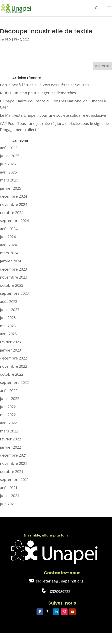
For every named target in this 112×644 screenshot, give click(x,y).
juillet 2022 (10, 399)
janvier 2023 (11, 350)
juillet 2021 (10, 496)
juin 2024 (8, 237)
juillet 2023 (10, 310)
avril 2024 (8, 245)
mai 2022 (8, 415)
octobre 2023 (12, 285)
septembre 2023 (14, 293)
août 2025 (9, 148)
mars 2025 (9, 180)
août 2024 (9, 229)
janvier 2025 (11, 188)
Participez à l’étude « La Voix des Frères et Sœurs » (45, 85)
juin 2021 (8, 504)
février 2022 (10, 439)
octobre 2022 (12, 374)
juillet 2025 (10, 156)
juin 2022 (8, 407)
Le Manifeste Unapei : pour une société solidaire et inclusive (53, 115)
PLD (8, 39)
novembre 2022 (14, 366)
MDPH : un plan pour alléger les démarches (38, 93)
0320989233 (56, 591)
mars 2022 (9, 431)
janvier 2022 (11, 447)
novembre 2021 (14, 463)
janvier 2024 (11, 261)
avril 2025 (8, 172)
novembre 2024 (14, 204)
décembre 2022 (13, 358)
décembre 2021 (13, 455)
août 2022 (9, 391)
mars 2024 (9, 253)
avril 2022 (8, 423)
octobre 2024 (12, 213)
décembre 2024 (13, 196)
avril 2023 (8, 334)
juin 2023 (8, 318)
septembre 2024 (14, 221)
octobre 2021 (12, 472)
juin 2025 (8, 164)
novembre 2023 (14, 277)
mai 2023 (8, 326)
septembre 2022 (14, 382)
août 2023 (9, 301)
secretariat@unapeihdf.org (56, 581)
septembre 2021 (14, 479)
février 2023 (10, 342)
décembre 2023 (13, 269)
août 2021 (9, 488)
